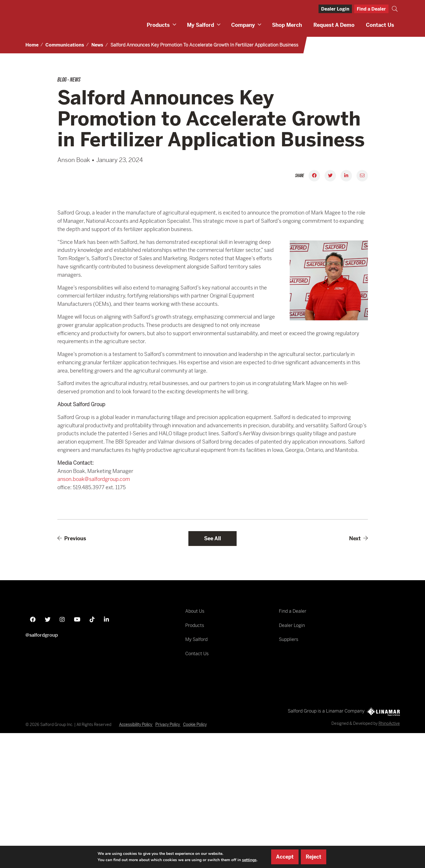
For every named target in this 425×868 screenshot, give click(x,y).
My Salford (201, 25)
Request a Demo (334, 25)
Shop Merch (287, 25)
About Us (195, 740)
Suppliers (289, 769)
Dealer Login (335, 9)
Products (158, 25)
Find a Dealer (371, 9)
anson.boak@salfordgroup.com (94, 609)
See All (212, 668)
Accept (285, 857)
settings (249, 860)
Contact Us (380, 25)
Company (243, 25)
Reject (314, 857)
